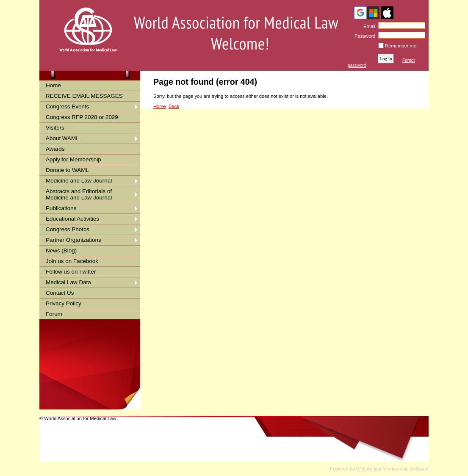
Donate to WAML (67, 170)
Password (364, 36)
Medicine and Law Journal (79, 181)
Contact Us (60, 293)
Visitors (55, 128)
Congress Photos (68, 229)
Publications (61, 208)
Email (368, 26)
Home (53, 85)
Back (174, 106)
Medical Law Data (68, 282)
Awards (55, 149)
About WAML (62, 138)
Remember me (401, 46)
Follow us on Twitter (71, 272)
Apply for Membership (73, 159)
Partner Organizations (73, 240)
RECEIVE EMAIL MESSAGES (84, 96)
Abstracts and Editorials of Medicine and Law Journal (79, 194)
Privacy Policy (64, 303)
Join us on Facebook (72, 261)
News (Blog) (61, 250)
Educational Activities (72, 219)
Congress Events (67, 107)
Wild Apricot (369, 469)
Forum (54, 314)
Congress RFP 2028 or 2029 (82, 117)
